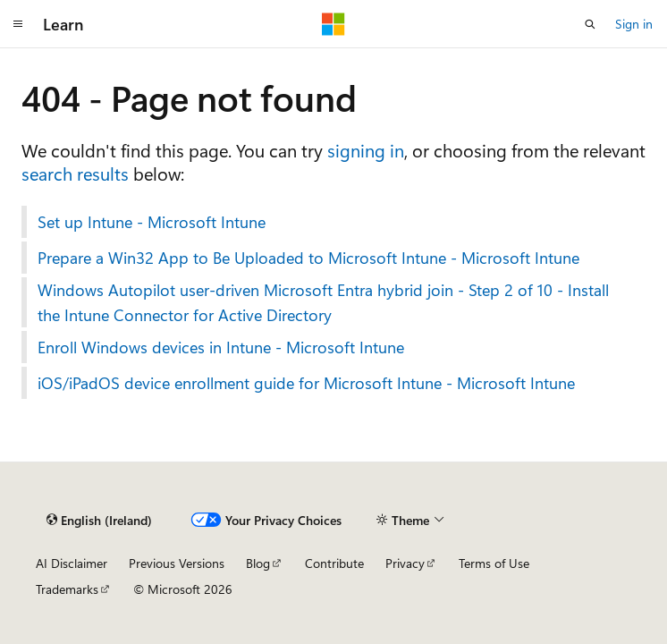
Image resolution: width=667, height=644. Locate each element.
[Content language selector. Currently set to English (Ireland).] (99, 520)
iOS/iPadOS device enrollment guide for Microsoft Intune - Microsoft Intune (306, 383)
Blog (258, 563)
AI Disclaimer (72, 563)
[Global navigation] (18, 24)
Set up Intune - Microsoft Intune (152, 222)
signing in (366, 150)
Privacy (405, 563)
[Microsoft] (333, 24)
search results (75, 173)
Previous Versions (177, 563)
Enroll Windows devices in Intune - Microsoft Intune (221, 347)
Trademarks (67, 589)
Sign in (634, 24)
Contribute (334, 563)
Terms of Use (494, 563)
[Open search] (590, 24)
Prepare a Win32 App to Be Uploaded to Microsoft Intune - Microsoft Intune (308, 258)
